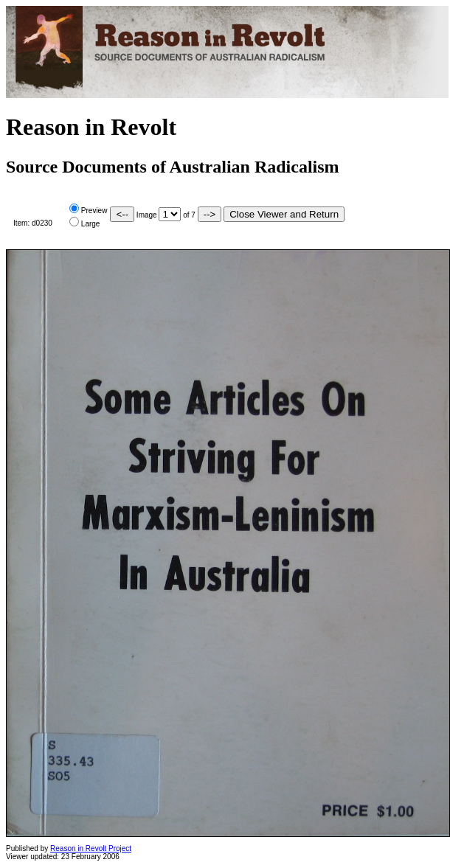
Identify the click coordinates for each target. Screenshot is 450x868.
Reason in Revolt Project (91, 848)
